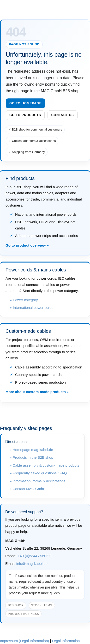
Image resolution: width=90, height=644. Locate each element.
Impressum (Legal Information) (24, 641)
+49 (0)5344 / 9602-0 (35, 556)
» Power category (24, 300)
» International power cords (32, 308)
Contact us (62, 115)
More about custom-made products (36, 392)
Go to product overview (26, 245)
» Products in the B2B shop (31, 457)
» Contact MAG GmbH (28, 489)
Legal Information (66, 641)
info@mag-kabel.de (32, 564)
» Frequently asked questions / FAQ (38, 473)
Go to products (25, 115)
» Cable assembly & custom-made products (44, 465)
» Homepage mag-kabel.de (31, 450)
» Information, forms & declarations (38, 481)
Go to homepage (25, 103)
